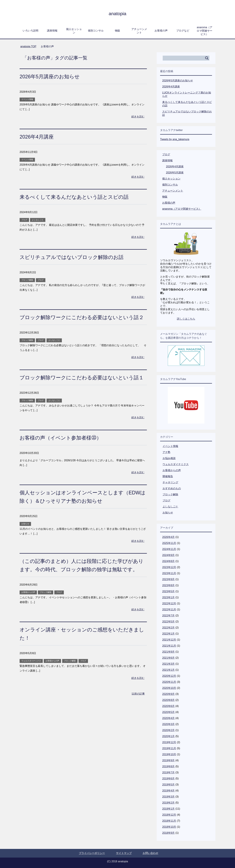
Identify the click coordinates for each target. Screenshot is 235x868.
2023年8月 (168, 585)
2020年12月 (169, 676)
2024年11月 (169, 549)
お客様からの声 (28, 617)
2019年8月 (168, 766)
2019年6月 (168, 779)
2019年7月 (168, 772)
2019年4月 (168, 791)
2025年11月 (169, 543)
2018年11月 (169, 821)
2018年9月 (168, 833)
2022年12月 (169, 603)
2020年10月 (169, 688)
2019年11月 (169, 748)
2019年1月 (168, 809)
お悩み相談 (169, 458)
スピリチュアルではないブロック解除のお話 (76, 257)
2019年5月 (168, 785)
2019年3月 (168, 797)
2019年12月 (169, 742)
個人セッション (74, 31)
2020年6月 (168, 706)
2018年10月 (169, 827)
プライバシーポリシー (92, 853)
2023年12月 (169, 567)
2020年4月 (168, 718)
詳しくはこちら (186, 319)
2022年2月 (168, 628)
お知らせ (25, 540)
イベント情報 (27, 99)
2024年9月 (168, 555)
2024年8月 (168, 561)
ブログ (24, 220)
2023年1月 (168, 597)
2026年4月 (168, 537)
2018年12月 (169, 815)
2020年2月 (168, 730)
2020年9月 (168, 694)
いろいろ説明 (31, 31)
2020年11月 (169, 682)
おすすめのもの (172, 488)
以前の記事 (138, 719)
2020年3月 (168, 724)
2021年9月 (168, 652)
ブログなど (183, 31)
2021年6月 (168, 658)
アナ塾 (166, 452)
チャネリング (170, 482)
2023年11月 (169, 573)
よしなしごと (38, 220)
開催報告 (168, 476)
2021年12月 (169, 640)
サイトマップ (124, 853)
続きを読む (138, 117)
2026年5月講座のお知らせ (53, 76)
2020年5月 (168, 712)
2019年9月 (168, 760)
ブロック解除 (27, 280)
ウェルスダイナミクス (31, 686)
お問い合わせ (150, 853)
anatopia (117, 13)
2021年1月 (168, 670)
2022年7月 (168, 616)
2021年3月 (168, 664)
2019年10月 (169, 754)
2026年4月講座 (38, 137)
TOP (28, 46)
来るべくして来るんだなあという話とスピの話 (79, 197)
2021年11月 (169, 646)
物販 (117, 31)
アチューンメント (139, 31)
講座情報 (52, 31)
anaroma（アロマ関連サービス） (204, 31)
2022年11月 (169, 609)
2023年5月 (168, 591)
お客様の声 (161, 31)
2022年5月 (168, 622)
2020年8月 (168, 700)
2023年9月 (168, 579)
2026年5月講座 (175, 173)
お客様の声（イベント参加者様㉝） (64, 454)
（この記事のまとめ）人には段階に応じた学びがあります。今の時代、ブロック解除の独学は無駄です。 (82, 586)
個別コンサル (96, 31)
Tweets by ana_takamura (175, 139)
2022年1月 (168, 634)
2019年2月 (168, 803)
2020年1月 (168, 736)
